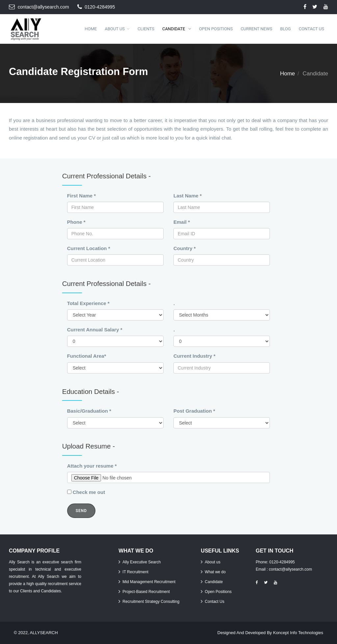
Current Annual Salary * (95, 330)
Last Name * (188, 196)
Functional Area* (87, 356)
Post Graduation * (194, 411)
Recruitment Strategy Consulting (151, 602)
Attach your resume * (92, 466)
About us (212, 562)
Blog (285, 29)
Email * (182, 222)
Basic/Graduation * (89, 411)
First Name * (82, 196)
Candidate (174, 29)
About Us (115, 29)
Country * (185, 248)
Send (81, 511)
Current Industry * (194, 356)
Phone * (76, 222)
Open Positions (216, 29)
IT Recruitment (135, 572)
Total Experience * (88, 303)
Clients (146, 29)
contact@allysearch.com (43, 7)
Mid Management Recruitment (149, 582)
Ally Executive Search (142, 562)
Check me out (89, 492)
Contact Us (311, 29)
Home (91, 29)
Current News (256, 29)
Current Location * (89, 248)
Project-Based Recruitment (146, 592)
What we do (215, 572)
